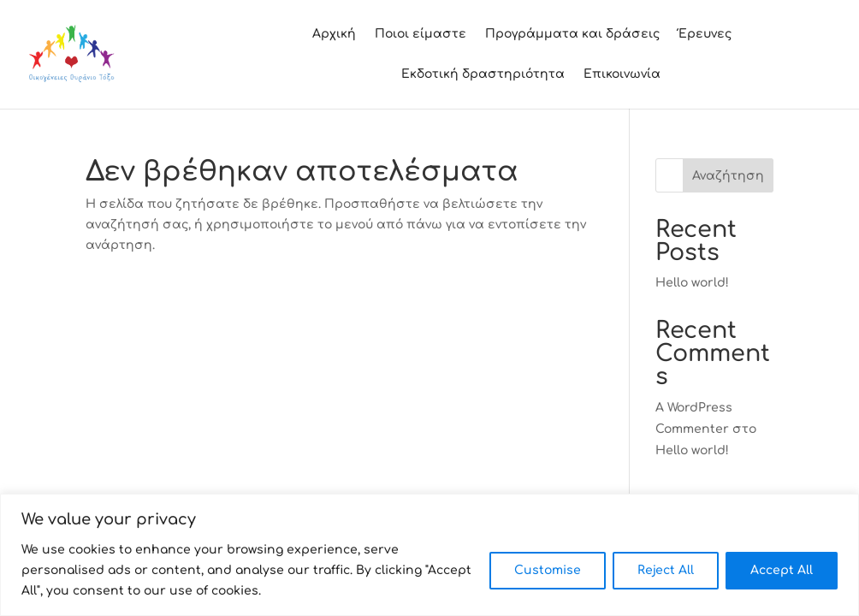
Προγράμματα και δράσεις (572, 34)
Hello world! (692, 283)
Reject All (666, 570)
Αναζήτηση (728, 176)
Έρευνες (705, 34)
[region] (429, 555)
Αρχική (334, 34)
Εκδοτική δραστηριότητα (483, 74)
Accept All (782, 570)
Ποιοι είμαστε (421, 34)
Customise (548, 570)
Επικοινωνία (622, 74)
